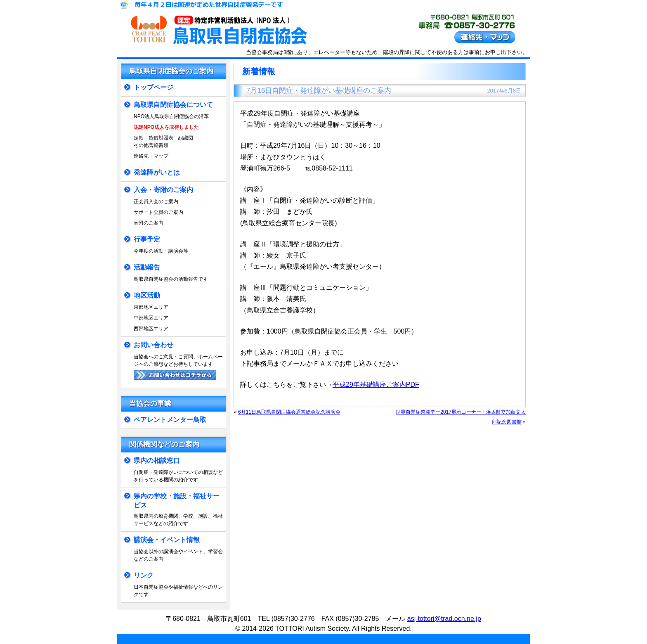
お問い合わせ (153, 345)
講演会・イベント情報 (167, 540)
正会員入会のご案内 (156, 201)
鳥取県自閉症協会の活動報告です (171, 279)
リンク (144, 575)
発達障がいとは (157, 172)
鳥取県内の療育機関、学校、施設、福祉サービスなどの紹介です (178, 520)
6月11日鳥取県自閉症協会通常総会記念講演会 (289, 412)
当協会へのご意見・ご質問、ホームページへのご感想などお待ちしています (178, 360)
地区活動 (147, 295)
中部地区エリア (151, 318)
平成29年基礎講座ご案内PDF (376, 385)
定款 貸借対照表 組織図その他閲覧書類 (163, 142)
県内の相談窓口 (157, 461)
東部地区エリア (151, 307)
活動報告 (147, 267)
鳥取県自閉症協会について (173, 105)
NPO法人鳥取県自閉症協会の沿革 (171, 116)
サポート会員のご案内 (158, 212)
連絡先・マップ (151, 156)
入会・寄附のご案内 (163, 190)
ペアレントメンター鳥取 (170, 420)
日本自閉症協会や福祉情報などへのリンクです (178, 591)
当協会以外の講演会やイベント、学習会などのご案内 (178, 555)
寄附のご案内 (149, 223)
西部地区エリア (151, 329)
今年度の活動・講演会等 (161, 251)
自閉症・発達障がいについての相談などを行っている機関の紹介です (178, 476)
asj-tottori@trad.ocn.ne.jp (444, 619)
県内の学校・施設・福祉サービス (177, 501)
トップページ (153, 87)
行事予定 (147, 239)
